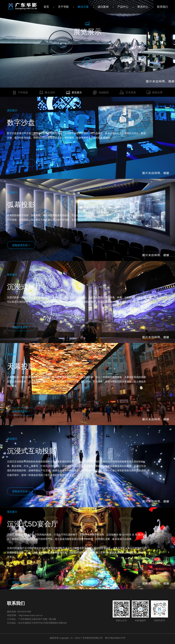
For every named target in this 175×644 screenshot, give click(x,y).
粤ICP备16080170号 (115, 638)
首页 (46, 7)
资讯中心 (143, 7)
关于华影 (63, 7)
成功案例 (103, 7)
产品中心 (123, 7)
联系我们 (163, 7)
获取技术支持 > (21, 163)
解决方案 (83, 7)
